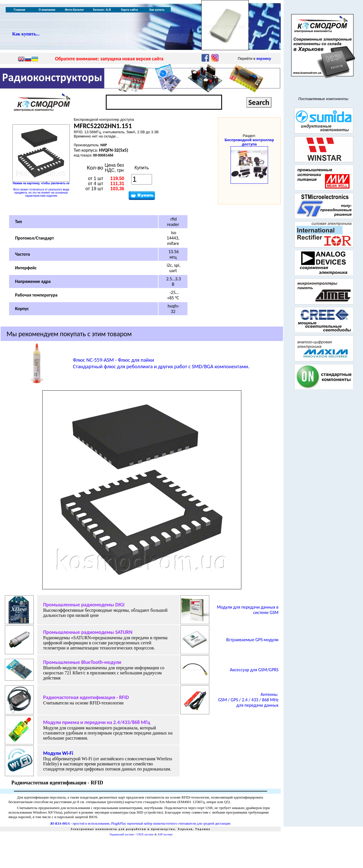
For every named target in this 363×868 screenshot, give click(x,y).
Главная (19, 10)
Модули (58, 753)
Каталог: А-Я (102, 10)
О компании (47, 10)
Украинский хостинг (122, 834)
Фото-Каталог (74, 10)
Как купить (157, 10)
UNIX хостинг (145, 834)
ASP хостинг (165, 834)
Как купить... (26, 34)
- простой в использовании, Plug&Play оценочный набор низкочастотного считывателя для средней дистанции (141, 823)
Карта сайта (129, 10)
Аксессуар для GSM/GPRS (254, 670)
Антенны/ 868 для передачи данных (248, 700)
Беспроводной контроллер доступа (249, 142)
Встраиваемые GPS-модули (252, 640)
